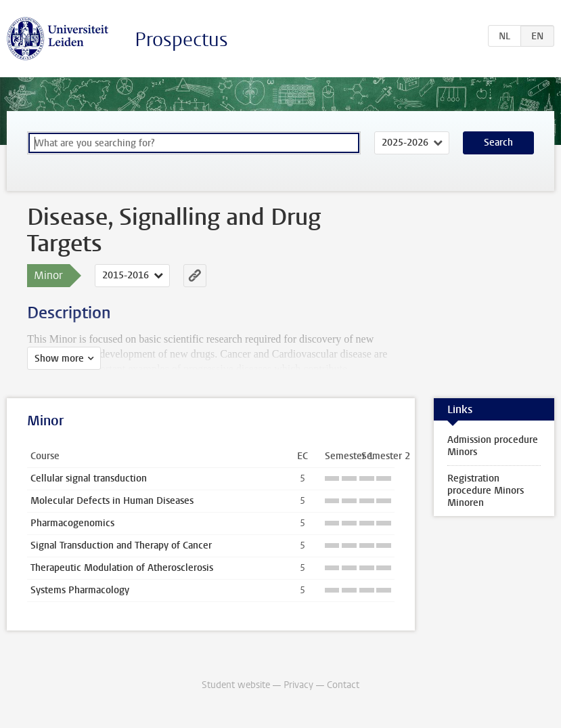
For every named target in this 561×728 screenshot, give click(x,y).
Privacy (298, 685)
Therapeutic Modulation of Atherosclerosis (122, 568)
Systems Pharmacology (80, 590)
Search (498, 143)
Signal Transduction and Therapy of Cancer (121, 545)
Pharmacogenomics (72, 523)
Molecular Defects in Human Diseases (112, 501)
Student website (236, 685)
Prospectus (181, 40)
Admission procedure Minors (493, 446)
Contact (343, 685)
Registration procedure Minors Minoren (486, 491)
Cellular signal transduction (89, 478)
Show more (59, 359)
